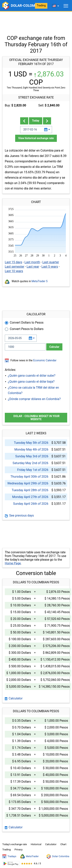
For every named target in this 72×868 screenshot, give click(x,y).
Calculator (14, 698)
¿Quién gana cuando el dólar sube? (32, 376)
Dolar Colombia (58, 856)
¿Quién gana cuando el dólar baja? (31, 382)
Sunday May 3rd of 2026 (32, 456)
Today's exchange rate (15, 844)
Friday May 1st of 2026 (33, 470)
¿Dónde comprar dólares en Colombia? (34, 399)
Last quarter (51, 262)
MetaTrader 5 (39, 281)
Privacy (18, 850)
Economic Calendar (45, 360)
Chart (63, 844)
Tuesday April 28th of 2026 (30, 490)
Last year (33, 267)
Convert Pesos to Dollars (27, 329)
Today (36, 121)
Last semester (14, 267)
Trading (41, 5)
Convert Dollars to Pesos (27, 323)
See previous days (19, 515)
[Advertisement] (36, 21)
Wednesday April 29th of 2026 (28, 483)
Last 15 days (13, 262)
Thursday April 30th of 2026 (29, 477)
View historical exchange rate (36, 138)
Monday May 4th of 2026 (31, 449)
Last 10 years (14, 271)
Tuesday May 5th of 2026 (31, 443)
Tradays (9, 856)
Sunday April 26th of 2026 (31, 504)
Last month (32, 262)
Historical (36, 844)
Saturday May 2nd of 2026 (31, 463)
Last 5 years (50, 267)
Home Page (13, 563)
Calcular (54, 347)
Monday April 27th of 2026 (30, 497)
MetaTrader (29, 856)
